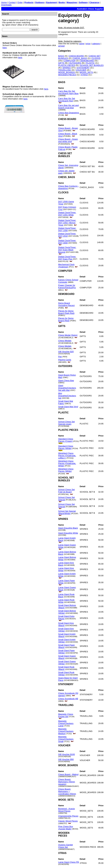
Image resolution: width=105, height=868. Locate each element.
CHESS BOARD (76, 56)
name (82, 44)
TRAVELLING (65, 70)
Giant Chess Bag (66, 381)
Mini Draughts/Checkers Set (67, 396)
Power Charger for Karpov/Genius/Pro (67, 286)
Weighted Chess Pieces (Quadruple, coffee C (67, 456)
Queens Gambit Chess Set (65, 846)
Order (20, 2)
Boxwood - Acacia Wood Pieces (66, 810)
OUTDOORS (75, 63)
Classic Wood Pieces (68, 821)
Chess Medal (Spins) (68, 335)
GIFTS (61, 63)
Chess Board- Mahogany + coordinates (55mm (67, 791)
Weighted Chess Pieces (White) (66, 470)
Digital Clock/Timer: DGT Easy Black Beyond (67, 250)
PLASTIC (90, 63)
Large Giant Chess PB (69, 862)
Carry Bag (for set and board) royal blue (68, 107)
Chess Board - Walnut (68, 774)
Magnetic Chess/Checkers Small (66, 739)
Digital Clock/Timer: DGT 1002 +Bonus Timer (67, 223)
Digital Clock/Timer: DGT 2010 (67, 235)
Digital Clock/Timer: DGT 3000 (67, 242)
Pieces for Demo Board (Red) (66, 319)
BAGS (61, 56)
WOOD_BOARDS (67, 72)
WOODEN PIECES (67, 75)
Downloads (6, 5)
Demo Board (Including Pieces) (66, 304)
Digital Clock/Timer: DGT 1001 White (67, 214)
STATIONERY (83, 68)
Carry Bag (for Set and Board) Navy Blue (68, 92)
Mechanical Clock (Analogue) (66, 266)
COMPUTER (70, 61)
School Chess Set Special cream (66, 423)
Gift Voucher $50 (66, 759)
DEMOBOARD (87, 61)
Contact (12, 2)
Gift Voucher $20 (66, 352)
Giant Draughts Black (68, 528)
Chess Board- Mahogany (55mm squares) (67, 782)
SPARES (67, 68)
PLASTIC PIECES (67, 65)
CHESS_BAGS (80, 58)
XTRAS (84, 75)
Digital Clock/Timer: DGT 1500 (67, 229)
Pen (60, 357)
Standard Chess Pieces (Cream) (66, 440)
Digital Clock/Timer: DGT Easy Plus (67, 258)
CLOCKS (96, 58)
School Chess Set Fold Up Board (66, 491)
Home (4, 2)
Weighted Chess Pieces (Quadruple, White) (67, 463)
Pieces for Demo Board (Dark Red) (66, 312)
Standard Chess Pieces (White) (66, 447)
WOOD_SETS (86, 72)
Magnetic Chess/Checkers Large (66, 723)
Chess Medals (65, 341)
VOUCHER (81, 70)
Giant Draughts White (68, 533)
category (96, 44)
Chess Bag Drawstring (69, 113)
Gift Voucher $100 (67, 754)
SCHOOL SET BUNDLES (92, 65)
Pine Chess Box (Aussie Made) (66, 828)
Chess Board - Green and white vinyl (68, 140)
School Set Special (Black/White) (67, 512)
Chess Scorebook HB (68, 699)
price (88, 44)
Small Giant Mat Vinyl (68, 407)
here (5, 48)
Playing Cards (65, 360)
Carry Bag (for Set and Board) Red (67, 100)
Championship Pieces (68, 816)
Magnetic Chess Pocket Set (66, 715)
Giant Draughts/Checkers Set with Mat (67, 388)
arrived (61, 46)
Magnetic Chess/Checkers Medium (66, 731)
